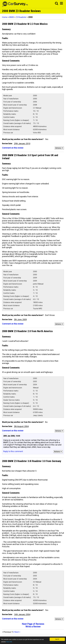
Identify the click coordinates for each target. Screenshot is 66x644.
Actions (59, 148)
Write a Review (33, 627)
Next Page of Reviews (33, 624)
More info (9, 642)
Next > (17, 632)
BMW (12, 17)
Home (5, 17)
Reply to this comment (13, 451)
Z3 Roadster (21, 17)
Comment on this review (13, 148)
